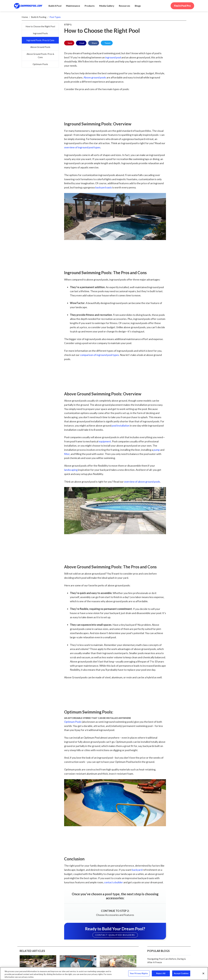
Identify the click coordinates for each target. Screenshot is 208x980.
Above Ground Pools (40, 47)
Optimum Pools (40, 64)
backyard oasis (104, 187)
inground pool (113, 57)
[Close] (203, 973)
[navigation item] (138, 6)
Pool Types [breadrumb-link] (55, 17)
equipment (105, 441)
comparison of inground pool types (99, 355)
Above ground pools (95, 77)
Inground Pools (40, 33)
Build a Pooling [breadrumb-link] (39, 17)
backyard (137, 870)
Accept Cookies (181, 973)
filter (67, 454)
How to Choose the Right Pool (40, 26)
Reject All (161, 973)
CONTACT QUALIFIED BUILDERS (115, 935)
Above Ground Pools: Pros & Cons (40, 56)
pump (157, 450)
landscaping (71, 470)
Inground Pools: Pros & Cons (40, 40)
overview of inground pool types (82, 147)
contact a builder (113, 882)
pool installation (121, 425)
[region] (104, 974)
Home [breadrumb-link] (25, 17)
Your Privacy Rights (139, 973)
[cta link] (115, 904)
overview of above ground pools (142, 482)
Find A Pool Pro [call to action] (182, 6)
